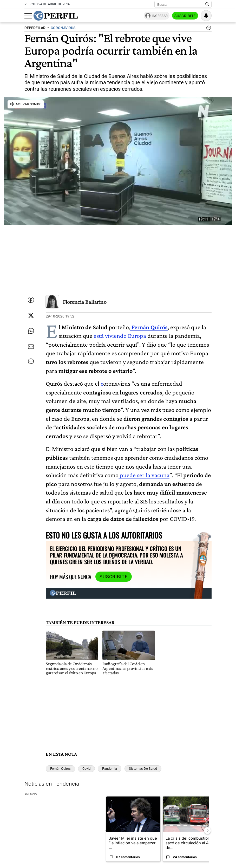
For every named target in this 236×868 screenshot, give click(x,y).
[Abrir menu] (28, 16)
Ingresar (160, 16)
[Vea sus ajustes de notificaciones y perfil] (206, 16)
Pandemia (110, 769)
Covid (86, 769)
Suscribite (185, 16)
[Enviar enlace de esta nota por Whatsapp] (31, 331)
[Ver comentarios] (208, 29)
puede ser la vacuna (144, 475)
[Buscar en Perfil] (207, 4)
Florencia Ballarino (85, 302)
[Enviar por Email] (31, 347)
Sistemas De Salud (143, 769)
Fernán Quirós (60, 769)
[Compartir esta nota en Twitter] (31, 315)
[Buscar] (181, 4)
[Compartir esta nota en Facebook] (31, 300)
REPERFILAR (35, 28)
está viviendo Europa (120, 336)
